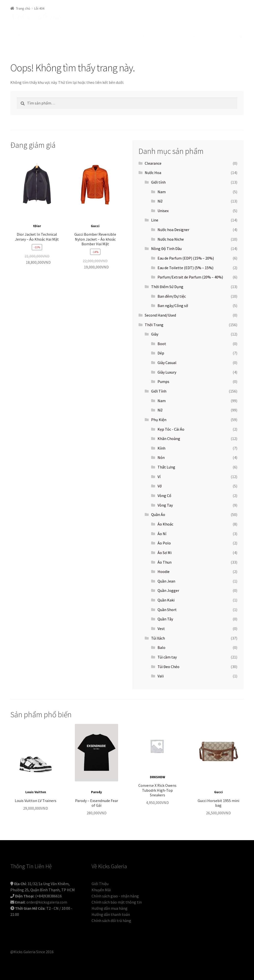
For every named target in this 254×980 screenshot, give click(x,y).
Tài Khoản (130, 15)
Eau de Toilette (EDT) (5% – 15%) (185, 268)
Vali (161, 676)
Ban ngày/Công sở (173, 306)
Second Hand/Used (135, 36)
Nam (162, 192)
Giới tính (158, 182)
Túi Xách (158, 638)
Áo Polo (164, 543)
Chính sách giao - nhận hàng (115, 896)
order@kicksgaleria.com (47, 902)
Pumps (163, 381)
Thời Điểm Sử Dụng (167, 287)
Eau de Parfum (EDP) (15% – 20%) (186, 258)
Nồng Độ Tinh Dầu (166, 249)
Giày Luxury (167, 372)
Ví (159, 477)
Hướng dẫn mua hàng (110, 908)
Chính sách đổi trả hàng (111, 921)
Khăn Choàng (169, 439)
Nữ (160, 201)
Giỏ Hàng (150, 15)
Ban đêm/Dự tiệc (172, 296)
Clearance (153, 163)
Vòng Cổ (164, 496)
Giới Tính (159, 391)
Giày (155, 334)
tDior (37, 226)
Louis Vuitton (36, 792)
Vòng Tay (165, 505)
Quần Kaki (166, 600)
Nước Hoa (153, 173)
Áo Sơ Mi (165, 553)
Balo (161, 647)
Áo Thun (165, 562)
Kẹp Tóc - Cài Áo (171, 429)
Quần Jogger (168, 590)
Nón (161, 457)
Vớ (160, 486)
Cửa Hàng (44, 36)
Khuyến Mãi (101, 890)
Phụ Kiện (159, 420)
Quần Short (167, 610)
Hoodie (164, 571)
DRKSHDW (158, 777)
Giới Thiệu (19, 36)
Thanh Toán (172, 15)
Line (155, 220)
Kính (161, 448)
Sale (108, 36)
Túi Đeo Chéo (168, 667)
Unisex (163, 211)
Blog (164, 36)
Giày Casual (167, 363)
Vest (161, 629)
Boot (162, 344)
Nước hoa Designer (173, 230)
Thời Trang (154, 325)
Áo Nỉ (162, 534)
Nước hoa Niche (171, 239)
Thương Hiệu (78, 36)
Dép (161, 353)
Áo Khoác (165, 524)
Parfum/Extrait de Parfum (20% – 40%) (190, 277)
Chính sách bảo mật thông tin (117, 902)
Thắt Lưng (166, 467)
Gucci (95, 226)
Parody (96, 792)
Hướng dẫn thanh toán (111, 914)
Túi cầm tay (167, 657)
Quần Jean (166, 581)
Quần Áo (158, 514)
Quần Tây (165, 619)
